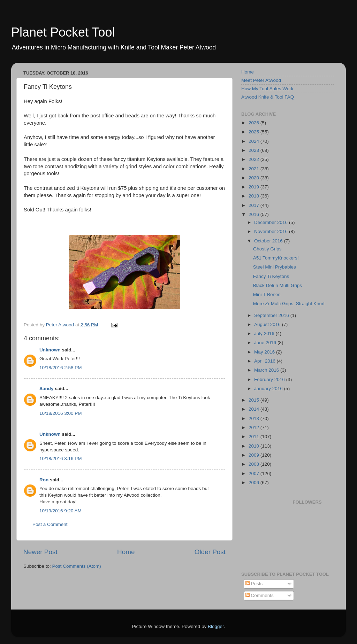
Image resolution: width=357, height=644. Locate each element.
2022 (255, 159)
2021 (255, 169)
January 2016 (269, 389)
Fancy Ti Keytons (271, 276)
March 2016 (267, 370)
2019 (255, 187)
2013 (255, 418)
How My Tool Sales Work (267, 89)
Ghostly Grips (267, 249)
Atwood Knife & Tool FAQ (268, 97)
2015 (255, 400)
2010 (255, 446)
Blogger (216, 626)
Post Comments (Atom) (77, 566)
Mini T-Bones (267, 294)
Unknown (50, 350)
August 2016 (268, 324)
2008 (255, 464)
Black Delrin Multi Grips (278, 285)
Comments (260, 595)
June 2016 (266, 343)
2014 (255, 409)
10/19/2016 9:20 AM (60, 511)
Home (126, 552)
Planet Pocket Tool (63, 32)
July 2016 (265, 333)
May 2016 (265, 352)
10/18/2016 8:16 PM (61, 459)
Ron (44, 480)
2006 (255, 483)
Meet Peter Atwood (261, 80)
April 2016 (265, 361)
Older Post (210, 552)
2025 (255, 132)
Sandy (47, 389)
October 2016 (269, 241)
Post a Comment (50, 524)
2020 (255, 178)
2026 (255, 123)
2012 (255, 428)
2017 (255, 205)
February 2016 (270, 379)
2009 (255, 455)
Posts (254, 584)
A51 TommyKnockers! (276, 258)
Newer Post (40, 552)
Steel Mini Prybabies (275, 267)
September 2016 (272, 315)
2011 (255, 437)
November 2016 (272, 231)
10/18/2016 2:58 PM (61, 368)
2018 (255, 196)
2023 (255, 150)
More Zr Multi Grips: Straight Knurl (289, 304)
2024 (255, 141)
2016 (255, 214)
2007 (255, 474)
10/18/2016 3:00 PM (61, 413)
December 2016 (272, 222)
